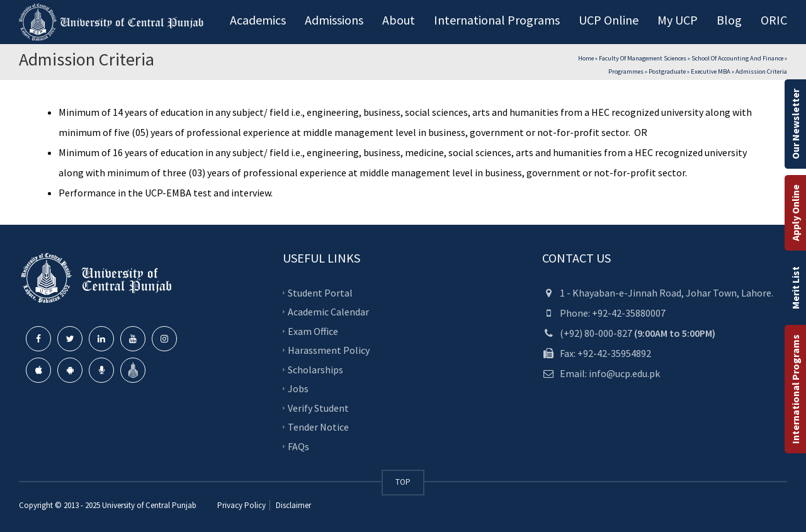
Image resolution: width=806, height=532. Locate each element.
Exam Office (313, 331)
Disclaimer (292, 505)
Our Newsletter (795, 124)
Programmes (626, 71)
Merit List (795, 288)
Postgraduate (667, 71)
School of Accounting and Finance (737, 58)
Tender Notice (318, 427)
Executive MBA (711, 71)
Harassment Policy (329, 350)
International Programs (795, 389)
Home (586, 58)
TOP (403, 482)
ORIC (774, 20)
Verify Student (318, 407)
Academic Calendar (328, 312)
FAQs (298, 446)
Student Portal (320, 292)
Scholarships (315, 369)
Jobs (298, 388)
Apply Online (795, 213)
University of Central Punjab (149, 505)
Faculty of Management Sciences (643, 58)
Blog (729, 20)
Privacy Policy (241, 505)
